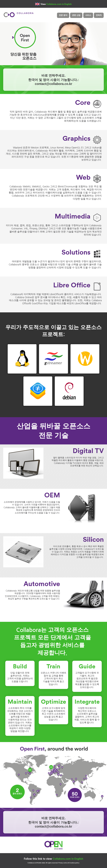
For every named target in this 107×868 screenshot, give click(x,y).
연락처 (99, 15)
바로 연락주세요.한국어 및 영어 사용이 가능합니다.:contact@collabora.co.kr (53, 80)
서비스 (88, 15)
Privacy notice (63, 863)
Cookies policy (74, 863)
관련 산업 (76, 15)
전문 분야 (63, 15)
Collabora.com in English (59, 4)
